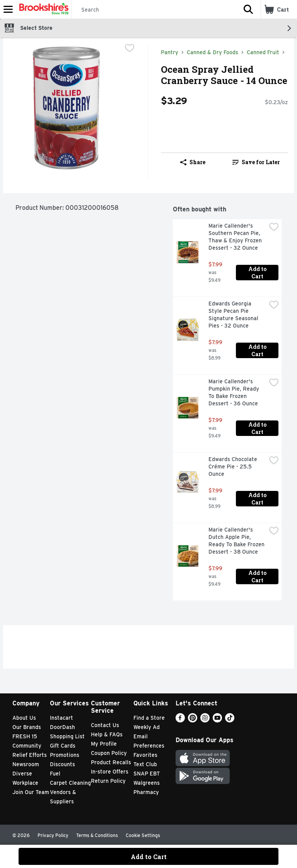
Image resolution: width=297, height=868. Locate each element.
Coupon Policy (109, 753)
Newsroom (26, 764)
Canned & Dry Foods (213, 52)
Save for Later (256, 162)
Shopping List (67, 736)
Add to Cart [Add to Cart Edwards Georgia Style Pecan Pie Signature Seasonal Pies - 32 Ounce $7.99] (258, 350)
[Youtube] (217, 720)
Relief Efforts (30, 755)
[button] (248, 9)
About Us (24, 718)
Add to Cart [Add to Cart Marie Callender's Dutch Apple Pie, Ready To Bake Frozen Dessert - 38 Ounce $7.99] (258, 576)
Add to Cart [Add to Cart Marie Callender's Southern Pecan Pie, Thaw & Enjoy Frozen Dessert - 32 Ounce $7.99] (258, 273)
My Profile (104, 744)
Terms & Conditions (97, 835)
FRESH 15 (25, 736)
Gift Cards (63, 746)
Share (193, 162)
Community (27, 746)
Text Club (145, 764)
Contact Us (105, 725)
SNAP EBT (147, 774)
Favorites (145, 755)
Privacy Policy (53, 835)
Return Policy (108, 781)
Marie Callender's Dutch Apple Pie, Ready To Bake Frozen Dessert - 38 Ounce (237, 541)
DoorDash (62, 727)
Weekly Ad (147, 727)
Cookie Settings (143, 835)
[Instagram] (205, 720)
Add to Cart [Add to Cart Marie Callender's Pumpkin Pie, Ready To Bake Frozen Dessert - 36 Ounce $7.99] (258, 428)
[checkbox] (130, 49)
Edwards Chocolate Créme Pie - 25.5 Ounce (234, 467)
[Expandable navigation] (8, 9)
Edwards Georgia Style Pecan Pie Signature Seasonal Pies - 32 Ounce (234, 315)
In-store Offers (110, 772)
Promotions (65, 755)
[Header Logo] (42, 9)
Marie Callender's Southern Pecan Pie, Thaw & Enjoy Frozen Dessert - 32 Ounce (236, 237)
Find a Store (149, 718)
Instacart (61, 718)
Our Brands (27, 727)
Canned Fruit (263, 52)
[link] (256, 162)
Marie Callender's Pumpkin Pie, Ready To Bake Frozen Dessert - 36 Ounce (235, 392)
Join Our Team (31, 792)
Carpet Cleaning (70, 783)
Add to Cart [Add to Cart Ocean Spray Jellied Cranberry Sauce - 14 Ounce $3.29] (149, 857)
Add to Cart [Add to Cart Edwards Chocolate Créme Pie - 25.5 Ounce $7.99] (258, 499)
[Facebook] (180, 720)
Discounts (62, 764)
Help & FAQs (107, 734)
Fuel (55, 774)
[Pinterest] (193, 720)
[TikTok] (230, 720)
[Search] (154, 10)
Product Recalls (111, 762)
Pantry (170, 52)
